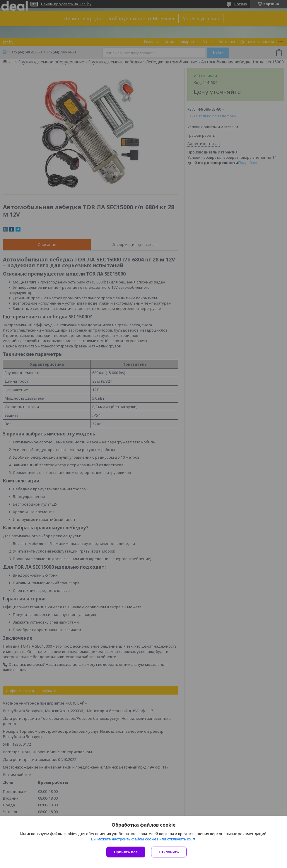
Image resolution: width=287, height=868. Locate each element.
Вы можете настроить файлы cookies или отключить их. (141, 839)
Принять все (126, 852)
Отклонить (169, 852)
